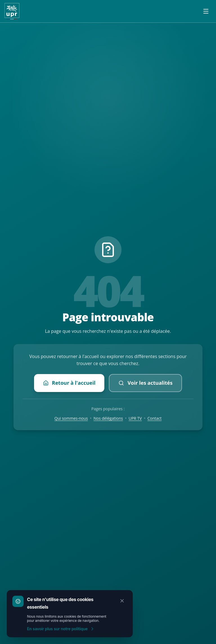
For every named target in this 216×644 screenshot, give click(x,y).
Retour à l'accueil (69, 383)
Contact (154, 418)
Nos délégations (108, 418)
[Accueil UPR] (12, 11)
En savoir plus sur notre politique (61, 629)
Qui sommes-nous (71, 418)
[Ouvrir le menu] (206, 11)
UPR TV (135, 418)
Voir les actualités (145, 383)
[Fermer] (122, 601)
